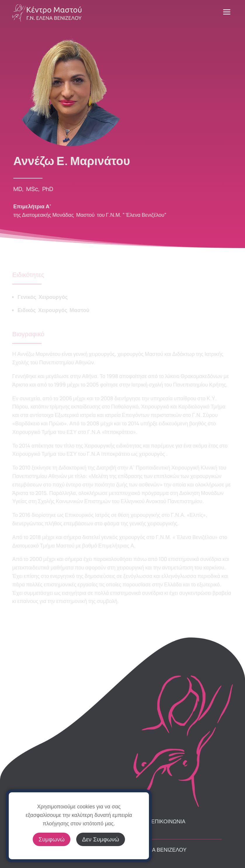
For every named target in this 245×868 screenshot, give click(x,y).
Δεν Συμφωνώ (101, 839)
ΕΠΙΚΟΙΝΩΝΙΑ (168, 821)
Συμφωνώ (52, 839)
